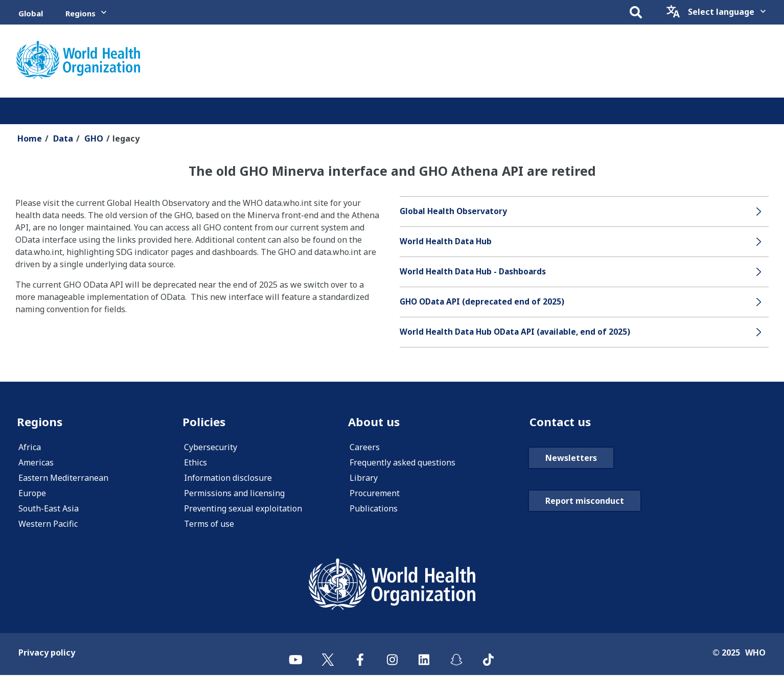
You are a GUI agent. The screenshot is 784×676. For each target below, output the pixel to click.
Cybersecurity (211, 448)
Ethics (195, 463)
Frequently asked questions (402, 463)
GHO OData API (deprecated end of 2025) (484, 302)
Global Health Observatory (455, 212)
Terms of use (209, 525)
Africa (30, 448)
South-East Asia (49, 509)
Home (30, 138)
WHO (755, 654)
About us (375, 422)
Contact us (562, 422)
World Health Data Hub (447, 242)
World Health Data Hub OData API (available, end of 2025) (518, 332)
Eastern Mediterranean (63, 479)
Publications (374, 509)
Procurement (375, 494)
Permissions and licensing (234, 494)
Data (63, 138)
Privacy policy (47, 654)
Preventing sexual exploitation (243, 509)
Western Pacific (48, 525)
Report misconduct (585, 502)
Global (31, 13)
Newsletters (571, 459)
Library (364, 479)
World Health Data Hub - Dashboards (475, 272)
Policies (205, 422)
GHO (94, 138)
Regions (80, 13)
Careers (365, 448)
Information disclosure (228, 479)
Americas (36, 463)
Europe (32, 494)
